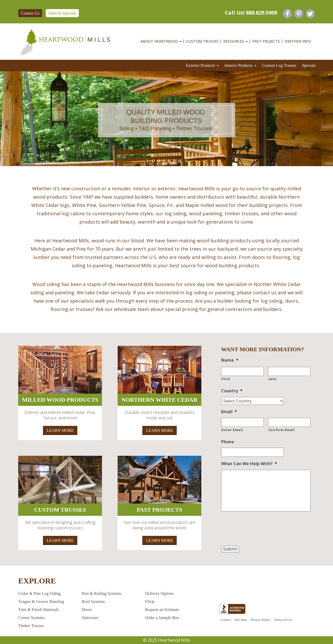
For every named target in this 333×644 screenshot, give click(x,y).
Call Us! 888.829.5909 (251, 13)
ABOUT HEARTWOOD (161, 41)
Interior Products (240, 65)
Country (232, 391)
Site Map (241, 620)
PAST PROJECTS (266, 41)
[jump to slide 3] (164, 161)
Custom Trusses (202, 41)
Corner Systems (31, 618)
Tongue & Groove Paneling (41, 601)
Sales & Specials (62, 13)
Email (229, 412)
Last (272, 379)
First (226, 379)
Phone (228, 442)
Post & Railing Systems (101, 593)
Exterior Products (202, 65)
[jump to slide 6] (180, 161)
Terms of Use (283, 620)
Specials (309, 65)
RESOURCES (235, 41)
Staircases (90, 618)
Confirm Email (281, 430)
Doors (87, 610)
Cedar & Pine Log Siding (39, 593)
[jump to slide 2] (159, 161)
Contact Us (30, 13)
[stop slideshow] (185, 161)
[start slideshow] (148, 161)
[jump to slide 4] (169, 161)
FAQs (150, 601)
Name (230, 360)
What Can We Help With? (249, 464)
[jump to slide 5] (174, 161)
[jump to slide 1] (153, 161)
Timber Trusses (31, 626)
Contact (226, 620)
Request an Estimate (162, 610)
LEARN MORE (60, 430)
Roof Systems (93, 601)
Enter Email (232, 430)
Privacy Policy (260, 620)
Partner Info (298, 41)
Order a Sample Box (162, 618)
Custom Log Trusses (279, 65)
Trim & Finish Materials (39, 610)
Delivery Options (160, 593)
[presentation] (261, 530)
